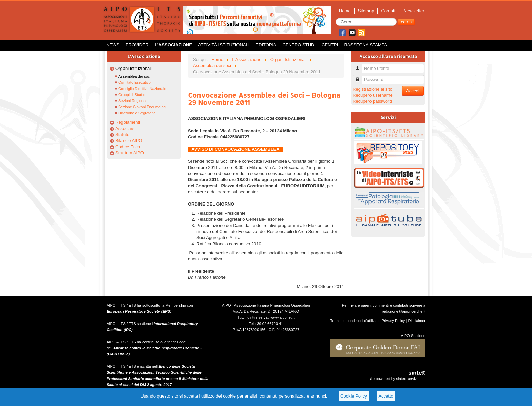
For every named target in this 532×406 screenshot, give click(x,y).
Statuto (122, 134)
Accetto (386, 396)
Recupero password (372, 101)
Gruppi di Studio (132, 95)
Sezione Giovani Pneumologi (142, 107)
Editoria (266, 45)
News (113, 45)
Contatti (389, 11)
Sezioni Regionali (133, 101)
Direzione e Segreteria (137, 113)
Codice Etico (128, 147)
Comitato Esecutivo (135, 82)
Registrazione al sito (372, 89)
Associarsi (125, 128)
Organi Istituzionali (134, 68)
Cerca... (336, 18)
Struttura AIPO (130, 153)
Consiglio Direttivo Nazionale (142, 89)
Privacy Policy (393, 321)
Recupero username (373, 95)
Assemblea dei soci (135, 76)
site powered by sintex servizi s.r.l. (397, 379)
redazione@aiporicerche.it (404, 311)
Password (360, 77)
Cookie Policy (354, 396)
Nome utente (360, 66)
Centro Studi (299, 45)
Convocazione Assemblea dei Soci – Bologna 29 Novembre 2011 (264, 99)
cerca (406, 22)
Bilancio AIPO (129, 141)
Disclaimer (417, 321)
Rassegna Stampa (366, 45)
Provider (137, 45)
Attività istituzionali (224, 45)
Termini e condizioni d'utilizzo (355, 321)
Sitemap (366, 11)
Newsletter (414, 11)
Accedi (413, 91)
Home (345, 11)
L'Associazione (173, 45)
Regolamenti (128, 122)
